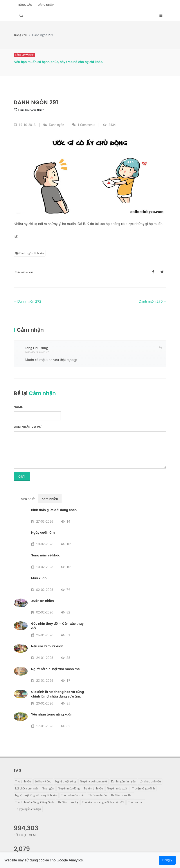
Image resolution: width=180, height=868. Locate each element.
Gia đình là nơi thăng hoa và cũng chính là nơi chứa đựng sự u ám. (58, 694)
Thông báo (24, 5)
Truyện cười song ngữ (94, 781)
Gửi (22, 476)
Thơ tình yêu (23, 781)
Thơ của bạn (136, 802)
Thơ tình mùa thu (121, 795)
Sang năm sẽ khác (46, 555)
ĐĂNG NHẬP (46, 5)
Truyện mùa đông (69, 788)
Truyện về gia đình (143, 788)
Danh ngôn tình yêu (30, 253)
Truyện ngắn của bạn (28, 809)
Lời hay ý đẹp (43, 781)
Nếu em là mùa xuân (47, 646)
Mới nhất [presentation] (28, 499)
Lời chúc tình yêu (150, 781)
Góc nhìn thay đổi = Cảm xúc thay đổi (57, 626)
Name (18, 407)
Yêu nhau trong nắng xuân (52, 714)
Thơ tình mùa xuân (73, 795)
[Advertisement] (130, 522)
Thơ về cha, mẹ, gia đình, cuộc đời (103, 802)
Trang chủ (20, 35)
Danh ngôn (57, 125)
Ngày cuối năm (43, 533)
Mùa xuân (39, 578)
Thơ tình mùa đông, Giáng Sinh (34, 802)
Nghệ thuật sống (66, 781)
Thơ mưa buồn (97, 795)
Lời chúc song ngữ (26, 788)
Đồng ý (167, 860)
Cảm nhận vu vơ (28, 427)
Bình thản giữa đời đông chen (54, 510)
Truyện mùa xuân (118, 788)
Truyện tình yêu (93, 788)
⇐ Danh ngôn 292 (27, 301)
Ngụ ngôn (48, 788)
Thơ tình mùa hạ (68, 802)
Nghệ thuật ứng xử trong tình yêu (36, 795)
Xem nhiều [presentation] (50, 499)
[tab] (28, 499)
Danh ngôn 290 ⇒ (153, 301)
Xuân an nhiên (42, 601)
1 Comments (83, 125)
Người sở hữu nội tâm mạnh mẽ (55, 669)
